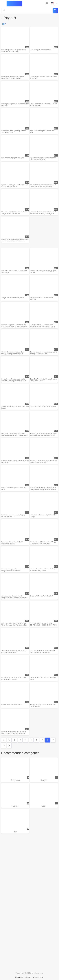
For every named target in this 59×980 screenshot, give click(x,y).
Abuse (28, 977)
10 (4, 745)
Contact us (19, 977)
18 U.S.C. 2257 (38, 977)
